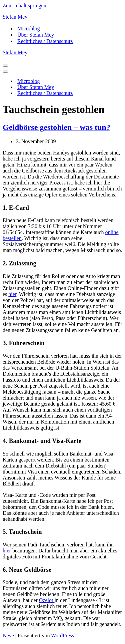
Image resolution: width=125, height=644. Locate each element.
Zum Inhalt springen (24, 5)
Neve (8, 636)
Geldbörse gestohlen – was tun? (56, 127)
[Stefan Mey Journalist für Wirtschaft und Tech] (62, 17)
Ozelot (47, 600)
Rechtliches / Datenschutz (45, 41)
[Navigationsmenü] (5, 66)
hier (12, 294)
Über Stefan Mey (36, 35)
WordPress (62, 636)
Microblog (29, 28)
